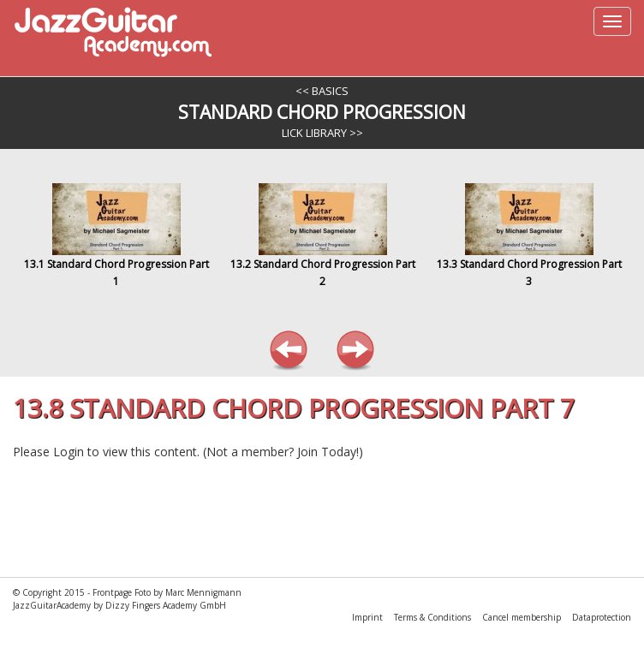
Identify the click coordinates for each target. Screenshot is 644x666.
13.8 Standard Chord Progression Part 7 (294, 408)
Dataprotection (602, 617)
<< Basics (322, 91)
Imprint (369, 617)
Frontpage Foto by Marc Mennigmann (167, 592)
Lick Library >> (322, 133)
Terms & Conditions (434, 617)
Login (69, 452)
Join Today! (328, 452)
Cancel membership (523, 617)
